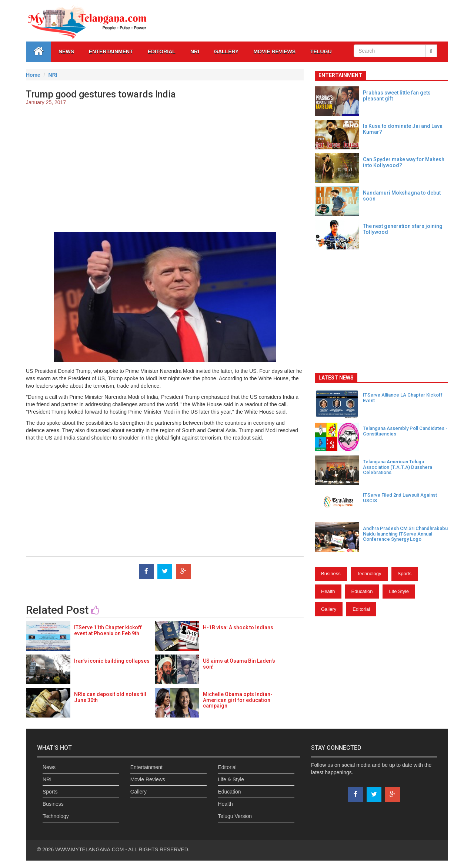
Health (328, 591)
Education (362, 591)
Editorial (162, 52)
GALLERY (226, 52)
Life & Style (231, 779)
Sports (405, 574)
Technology (369, 574)
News (66, 52)
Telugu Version (235, 816)
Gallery (329, 609)
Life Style (399, 591)
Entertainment (111, 52)
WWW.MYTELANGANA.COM (90, 849)
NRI (195, 52)
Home (33, 75)
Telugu (321, 52)
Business (331, 574)
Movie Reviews (274, 52)
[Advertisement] (165, 165)
